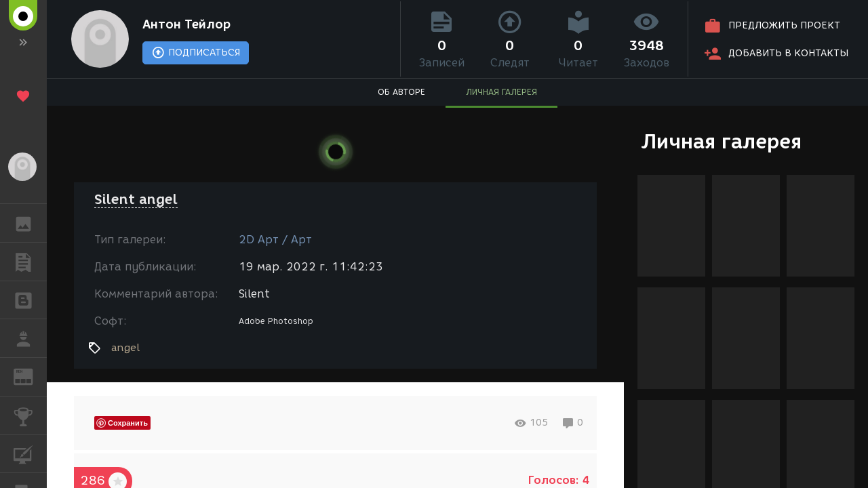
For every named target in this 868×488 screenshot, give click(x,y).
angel (125, 348)
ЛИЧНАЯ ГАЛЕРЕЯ (501, 92)
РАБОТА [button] (30, 338)
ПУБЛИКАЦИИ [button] (30, 262)
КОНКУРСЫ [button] (30, 415)
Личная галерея (721, 141)
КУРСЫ (30, 453)
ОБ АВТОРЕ (401, 92)
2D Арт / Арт (275, 240)
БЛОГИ (30, 299)
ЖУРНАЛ (30, 376)
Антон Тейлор (186, 24)
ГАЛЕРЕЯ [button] (30, 223)
